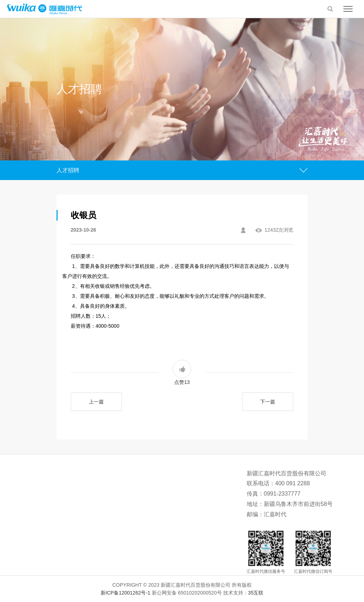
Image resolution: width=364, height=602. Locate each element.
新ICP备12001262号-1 (125, 593)
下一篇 (268, 402)
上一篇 (96, 402)
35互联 (256, 593)
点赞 (182, 372)
